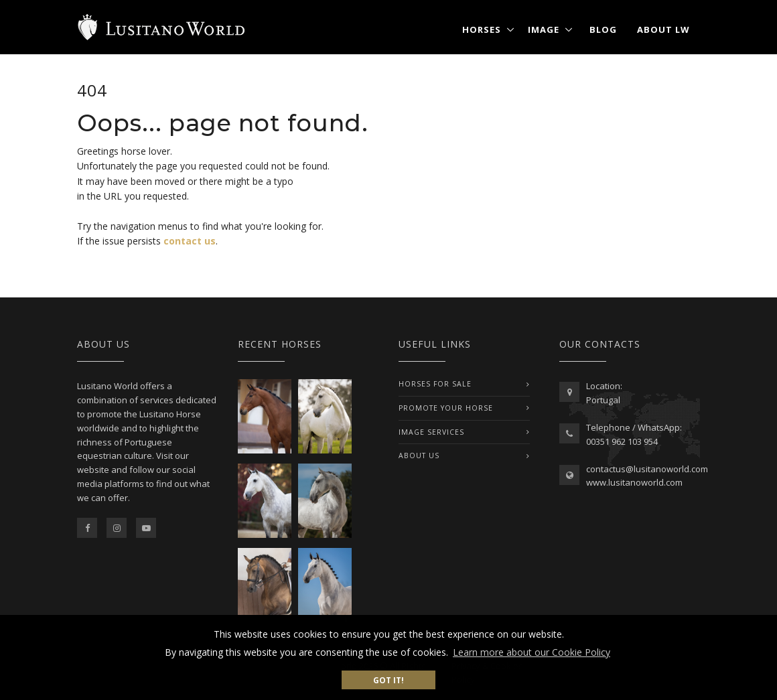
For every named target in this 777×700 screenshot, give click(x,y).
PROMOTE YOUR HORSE (446, 408)
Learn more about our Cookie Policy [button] (532, 652)
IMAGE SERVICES (431, 432)
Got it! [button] (388, 680)
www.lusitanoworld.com (634, 482)
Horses (482, 29)
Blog (603, 29)
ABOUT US (419, 456)
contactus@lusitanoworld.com (647, 469)
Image (544, 29)
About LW (663, 29)
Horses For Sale (435, 384)
